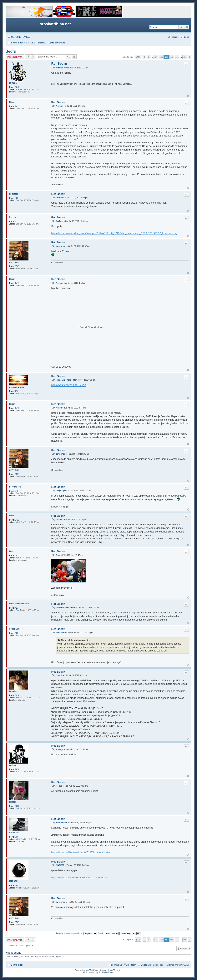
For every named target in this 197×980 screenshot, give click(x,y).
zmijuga (13, 765)
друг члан (14, 262)
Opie (11, 551)
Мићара (13, 83)
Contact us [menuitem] (117, 965)
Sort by (108, 933)
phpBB (88, 970)
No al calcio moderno (19, 604)
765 (17, 886)
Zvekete (13, 217)
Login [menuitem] (187, 37)
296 (17, 391)
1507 (17, 266)
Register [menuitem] (175, 37)
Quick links (16, 37)
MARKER (13, 881)
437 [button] (156, 57)
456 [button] (185, 57)
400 (17, 198)
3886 (17, 806)
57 (16, 222)
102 (17, 633)
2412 (17, 106)
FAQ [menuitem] (28, 37)
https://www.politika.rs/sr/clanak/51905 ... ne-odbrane (81, 852)
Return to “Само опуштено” (21, 946)
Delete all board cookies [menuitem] (152, 965)
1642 (17, 87)
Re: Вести (59, 64)
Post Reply (13, 57)
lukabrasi (13, 194)
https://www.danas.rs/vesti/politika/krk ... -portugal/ (79, 877)
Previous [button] (144, 57)
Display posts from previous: (76, 933)
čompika (13, 691)
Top (188, 96)
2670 (17, 769)
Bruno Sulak (15, 833)
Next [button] (190, 57)
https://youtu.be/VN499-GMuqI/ (69, 385)
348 (17, 491)
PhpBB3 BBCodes (107, 972)
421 (17, 608)
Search (181, 27)
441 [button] (177, 57)
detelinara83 (15, 629)
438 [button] (161, 57)
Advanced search (187, 27)
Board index (17, 965)
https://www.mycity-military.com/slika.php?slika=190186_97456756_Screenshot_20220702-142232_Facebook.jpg (114, 233)
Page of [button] (138, 57)
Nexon (12, 102)
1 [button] (149, 57)
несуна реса (15, 487)
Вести (11, 51)
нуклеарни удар (17, 387)
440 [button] (172, 57)
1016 (17, 695)
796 (17, 837)
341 (17, 555)
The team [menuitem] (131, 965)
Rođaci (12, 802)
